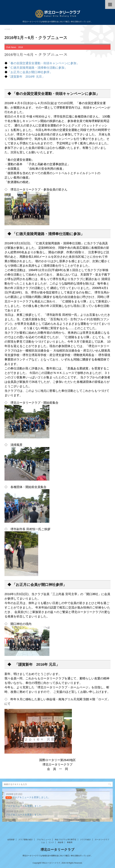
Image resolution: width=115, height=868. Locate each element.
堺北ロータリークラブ (57, 850)
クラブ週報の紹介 (26, 840)
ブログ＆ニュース (44, 840)
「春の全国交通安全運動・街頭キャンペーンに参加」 (43, 63)
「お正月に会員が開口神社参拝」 (30, 72)
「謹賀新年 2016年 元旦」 (26, 77)
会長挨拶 (11, 840)
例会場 (60, 842)
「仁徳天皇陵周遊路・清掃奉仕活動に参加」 (37, 68)
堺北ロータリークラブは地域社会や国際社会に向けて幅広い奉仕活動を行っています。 (57, 856)
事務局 (70, 842)
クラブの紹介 (86, 840)
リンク (51, 842)
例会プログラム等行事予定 (66, 840)
